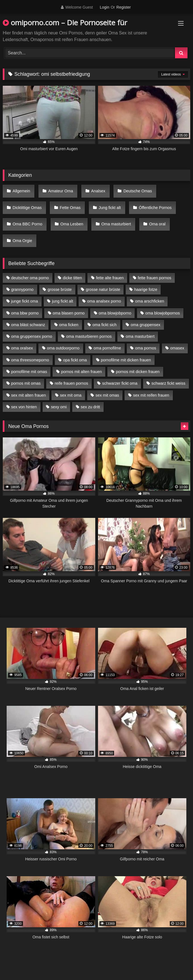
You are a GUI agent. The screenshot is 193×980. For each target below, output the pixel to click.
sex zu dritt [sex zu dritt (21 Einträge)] (91, 407)
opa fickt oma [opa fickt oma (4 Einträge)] (75, 360)
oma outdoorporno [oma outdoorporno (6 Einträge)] (63, 348)
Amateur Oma (61, 191)
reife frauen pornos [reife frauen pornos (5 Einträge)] (71, 383)
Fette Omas (70, 208)
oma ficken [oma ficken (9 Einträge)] (69, 325)
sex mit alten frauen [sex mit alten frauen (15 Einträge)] (29, 395)
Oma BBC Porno (28, 224)
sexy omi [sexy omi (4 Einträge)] (59, 407)
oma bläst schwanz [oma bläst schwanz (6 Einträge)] (28, 325)
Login (104, 7)
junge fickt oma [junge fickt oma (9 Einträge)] (25, 301)
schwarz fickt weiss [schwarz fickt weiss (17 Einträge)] (168, 383)
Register (123, 7)
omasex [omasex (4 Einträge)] (177, 348)
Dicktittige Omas (27, 208)
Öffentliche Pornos (155, 208)
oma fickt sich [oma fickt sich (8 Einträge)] (105, 325)
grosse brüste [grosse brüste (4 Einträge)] (60, 289)
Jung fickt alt (110, 208)
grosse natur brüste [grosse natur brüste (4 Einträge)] (103, 289)
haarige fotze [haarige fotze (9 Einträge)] (146, 289)
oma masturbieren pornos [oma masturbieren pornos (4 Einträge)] (89, 336)
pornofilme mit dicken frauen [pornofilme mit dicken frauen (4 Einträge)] (126, 360)
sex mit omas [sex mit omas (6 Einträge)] (107, 395)
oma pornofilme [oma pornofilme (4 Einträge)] (107, 348)
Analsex (98, 191)
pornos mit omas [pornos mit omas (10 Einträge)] (26, 383)
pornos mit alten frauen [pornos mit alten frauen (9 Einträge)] (82, 372)
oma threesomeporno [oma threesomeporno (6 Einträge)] (30, 360)
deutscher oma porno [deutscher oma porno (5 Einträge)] (30, 278)
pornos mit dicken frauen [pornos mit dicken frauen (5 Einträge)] (138, 372)
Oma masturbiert (116, 224)
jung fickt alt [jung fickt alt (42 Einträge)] (63, 301)
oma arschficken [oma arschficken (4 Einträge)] (150, 301)
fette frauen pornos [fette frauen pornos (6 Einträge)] (155, 278)
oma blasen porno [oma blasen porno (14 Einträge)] (69, 313)
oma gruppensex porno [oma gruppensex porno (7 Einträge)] (32, 336)
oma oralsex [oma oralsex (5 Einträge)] (22, 348)
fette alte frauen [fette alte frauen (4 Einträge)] (110, 278)
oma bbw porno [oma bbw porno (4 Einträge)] (25, 313)
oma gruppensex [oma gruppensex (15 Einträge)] (146, 325)
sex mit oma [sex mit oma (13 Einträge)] (71, 395)
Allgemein (21, 191)
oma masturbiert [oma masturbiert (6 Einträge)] (140, 336)
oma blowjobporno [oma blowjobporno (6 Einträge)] (115, 313)
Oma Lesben (72, 224)
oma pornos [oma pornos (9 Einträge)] (146, 348)
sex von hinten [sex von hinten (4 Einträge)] (24, 407)
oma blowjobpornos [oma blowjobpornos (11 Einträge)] (163, 313)
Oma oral (157, 224)
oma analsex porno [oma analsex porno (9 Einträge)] (104, 301)
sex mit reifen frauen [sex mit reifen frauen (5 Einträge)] (151, 395)
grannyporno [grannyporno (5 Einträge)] (22, 289)
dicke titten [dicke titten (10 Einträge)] (72, 278)
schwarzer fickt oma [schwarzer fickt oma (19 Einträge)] (120, 383)
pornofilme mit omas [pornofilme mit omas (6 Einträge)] (29, 372)
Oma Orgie (22, 241)
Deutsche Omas (138, 191)
